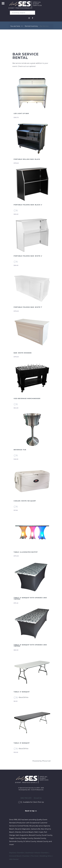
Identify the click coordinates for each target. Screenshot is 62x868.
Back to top (31, 811)
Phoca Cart (46, 761)
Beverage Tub (20, 450)
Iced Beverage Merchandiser (27, 398)
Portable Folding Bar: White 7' (28, 307)
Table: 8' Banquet (22, 743)
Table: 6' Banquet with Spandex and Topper (30, 598)
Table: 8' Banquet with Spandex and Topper (30, 645)
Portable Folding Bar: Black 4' (28, 205)
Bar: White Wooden (23, 353)
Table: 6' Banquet (22, 692)
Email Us (38, 798)
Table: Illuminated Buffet (26, 552)
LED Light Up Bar (21, 113)
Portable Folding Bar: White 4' (28, 256)
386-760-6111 (26, 798)
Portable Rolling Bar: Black (27, 159)
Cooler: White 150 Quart (25, 501)
